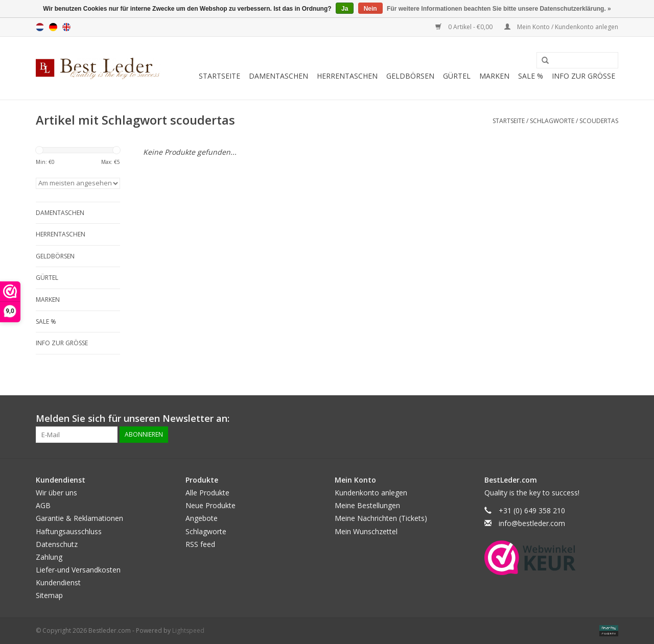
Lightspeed (188, 630)
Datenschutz (57, 544)
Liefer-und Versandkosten (78, 570)
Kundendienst (58, 582)
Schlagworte (552, 121)
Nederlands (40, 27)
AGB (43, 505)
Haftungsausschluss (69, 531)
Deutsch (53, 27)
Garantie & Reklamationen (79, 518)
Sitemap (49, 595)
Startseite (219, 76)
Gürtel (457, 76)
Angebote (202, 518)
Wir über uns (56, 493)
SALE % (531, 76)
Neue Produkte (211, 505)
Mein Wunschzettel (366, 531)
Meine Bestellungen (367, 505)
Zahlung (49, 557)
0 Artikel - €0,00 (465, 27)
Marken (494, 76)
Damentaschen (278, 76)
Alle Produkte (207, 493)
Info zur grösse (583, 76)
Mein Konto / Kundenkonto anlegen (561, 27)
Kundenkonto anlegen (371, 493)
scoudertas (599, 121)
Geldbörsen (410, 76)
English (66, 27)
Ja (345, 9)
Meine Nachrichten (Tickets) (381, 518)
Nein (370, 9)
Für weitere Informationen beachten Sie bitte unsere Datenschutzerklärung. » (499, 9)
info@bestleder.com (532, 523)
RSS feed (200, 544)
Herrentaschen (347, 76)
